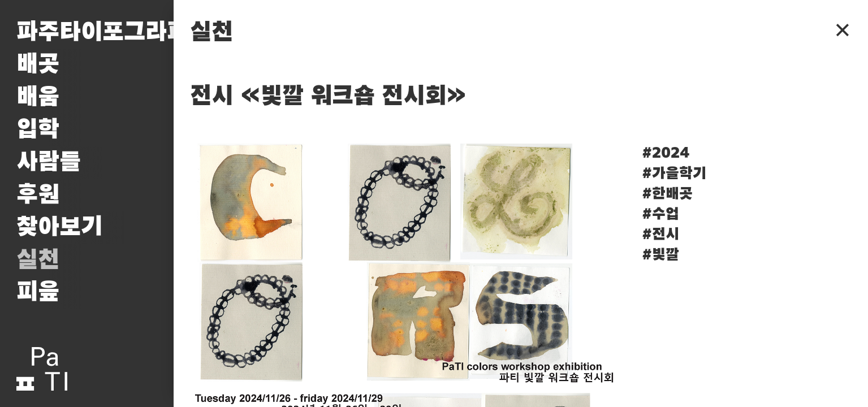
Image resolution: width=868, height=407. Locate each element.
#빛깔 (660, 255)
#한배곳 (667, 194)
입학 (38, 129)
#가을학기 (674, 174)
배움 (38, 97)
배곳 (38, 64)
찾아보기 (59, 227)
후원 (38, 195)
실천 (38, 260)
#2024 (666, 153)
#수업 (660, 214)
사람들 (49, 162)
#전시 (660, 235)
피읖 (38, 292)
